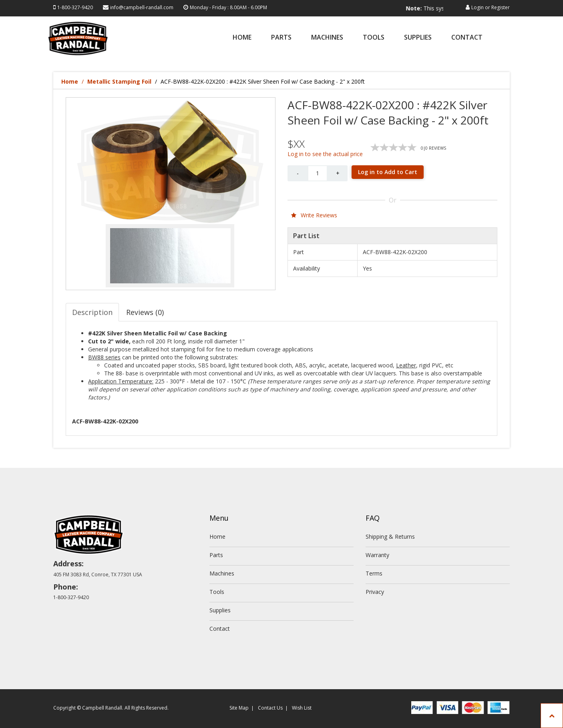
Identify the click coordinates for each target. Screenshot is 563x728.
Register (501, 7)
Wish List (302, 708)
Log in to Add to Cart (388, 172)
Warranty (377, 555)
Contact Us (270, 708)
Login (478, 7)
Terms (374, 573)
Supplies (418, 38)
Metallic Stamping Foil (119, 81)
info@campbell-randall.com (142, 7)
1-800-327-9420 (75, 7)
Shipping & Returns (390, 536)
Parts (281, 38)
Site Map (239, 708)
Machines (327, 38)
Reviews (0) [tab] (145, 312)
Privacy (375, 592)
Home (242, 38)
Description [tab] (92, 312)
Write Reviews (314, 215)
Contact (467, 38)
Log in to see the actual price (325, 154)
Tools (374, 38)
